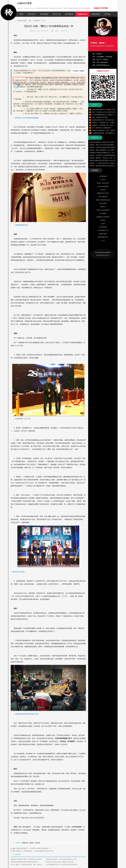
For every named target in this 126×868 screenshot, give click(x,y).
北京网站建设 (103, 176)
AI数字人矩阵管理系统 (103, 210)
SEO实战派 (27, 830)
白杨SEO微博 (103, 234)
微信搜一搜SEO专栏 (103, 183)
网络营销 (96, 14)
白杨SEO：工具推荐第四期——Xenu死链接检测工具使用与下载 (35, 851)
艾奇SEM (103, 190)
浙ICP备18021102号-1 (103, 255)
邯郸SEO (103, 207)
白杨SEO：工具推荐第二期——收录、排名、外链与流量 (108, 125)
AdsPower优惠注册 (103, 186)
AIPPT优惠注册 (103, 197)
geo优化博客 (103, 203)
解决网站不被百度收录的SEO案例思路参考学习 (24, 862)
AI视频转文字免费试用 (103, 217)
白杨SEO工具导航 (101, 8)
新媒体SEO (82, 14)
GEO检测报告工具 (103, 230)
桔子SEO (103, 180)
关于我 (107, 14)
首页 (21, 14)
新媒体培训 (34, 161)
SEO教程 (44, 14)
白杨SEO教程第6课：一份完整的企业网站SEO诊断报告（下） (34, 848)
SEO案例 (69, 14)
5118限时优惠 (103, 227)
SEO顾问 (103, 220)
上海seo (103, 224)
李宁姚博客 (103, 213)
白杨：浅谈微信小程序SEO (100, 117)
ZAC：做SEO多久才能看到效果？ (102, 128)
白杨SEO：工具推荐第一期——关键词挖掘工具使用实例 (108, 123)
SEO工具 (57, 14)
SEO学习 (32, 14)
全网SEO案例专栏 (103, 237)
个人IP (103, 241)
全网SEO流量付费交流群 (103, 200)
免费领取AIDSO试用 (103, 193)
